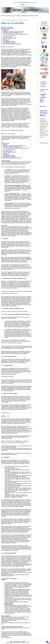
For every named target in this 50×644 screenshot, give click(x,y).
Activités (19, 16)
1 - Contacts (4, 31)
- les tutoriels (43, 86)
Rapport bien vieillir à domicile (9, 374)
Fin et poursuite (5, 29)
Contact (36, 2)
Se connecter (17, 643)
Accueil (3, 20)
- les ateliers (43, 85)
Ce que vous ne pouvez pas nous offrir (11, 44)
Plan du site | (33, 2)
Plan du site (10, 643)
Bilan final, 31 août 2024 (7, 28)
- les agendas (43, 82)
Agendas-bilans (25, 16)
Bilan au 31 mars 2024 (7, 27)
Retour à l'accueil (44, 143)
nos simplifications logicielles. (19, 443)
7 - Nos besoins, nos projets (8, 43)
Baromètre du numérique (8, 377)
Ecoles (37, 16)
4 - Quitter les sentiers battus (9, 38)
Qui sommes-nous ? (11, 16)
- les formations (43, 83)
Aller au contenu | (15, 2)
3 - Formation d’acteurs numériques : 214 (12, 33)
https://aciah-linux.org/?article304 (12, 208)
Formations (32, 16)
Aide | (30, 2)
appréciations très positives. (16, 343)
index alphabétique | (26, 2)
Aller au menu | (20, 2)
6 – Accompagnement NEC (8, 42)
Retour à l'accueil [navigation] (25, 3)
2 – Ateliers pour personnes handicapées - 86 (13, 32)
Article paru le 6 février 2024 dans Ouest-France (12, 130)
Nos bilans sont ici (5, 413)
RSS (27, 643)
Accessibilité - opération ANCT (12, 20)
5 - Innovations (5, 40)
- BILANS (42, 91)
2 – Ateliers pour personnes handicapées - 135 (13, 146)
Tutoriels (4, 16)
